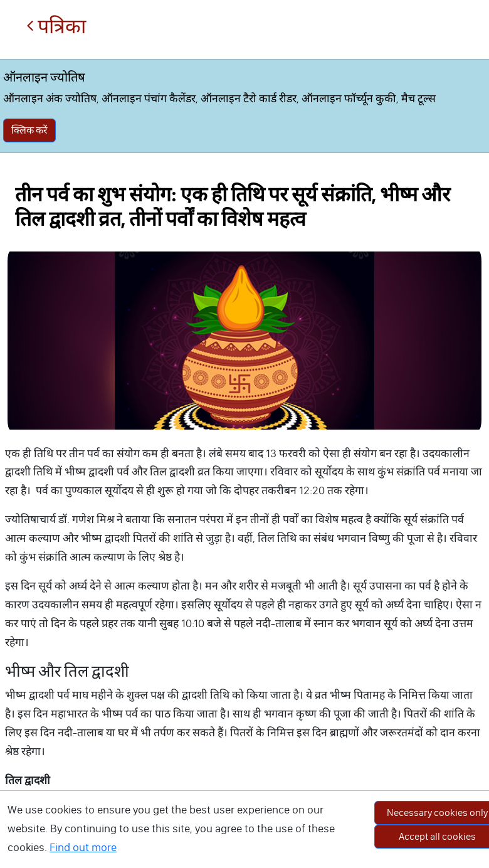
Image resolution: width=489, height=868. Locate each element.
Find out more (83, 847)
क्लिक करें (29, 130)
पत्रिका (56, 27)
